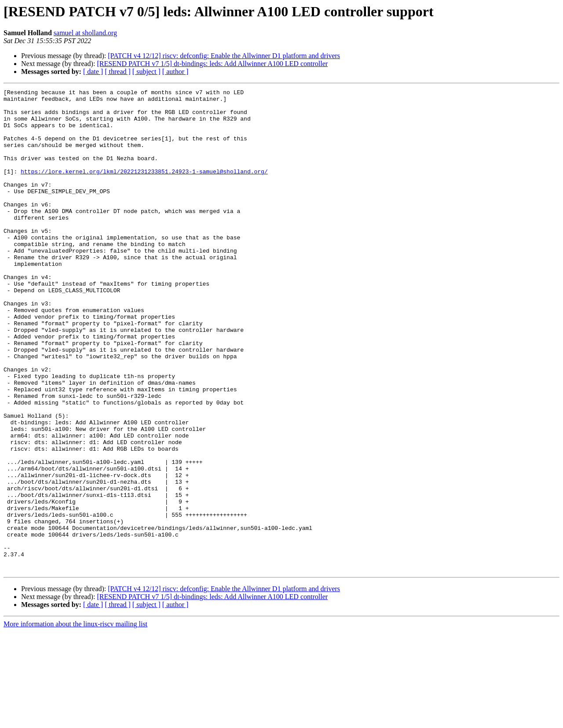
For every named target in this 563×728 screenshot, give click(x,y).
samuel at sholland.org (85, 33)
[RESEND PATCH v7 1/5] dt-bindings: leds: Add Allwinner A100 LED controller (212, 64)
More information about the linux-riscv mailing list (75, 720)
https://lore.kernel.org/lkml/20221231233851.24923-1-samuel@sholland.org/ (144, 188)
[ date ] (93, 72)
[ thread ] (118, 72)
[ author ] (175, 72)
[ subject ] (146, 72)
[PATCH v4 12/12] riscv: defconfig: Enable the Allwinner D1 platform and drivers (224, 56)
